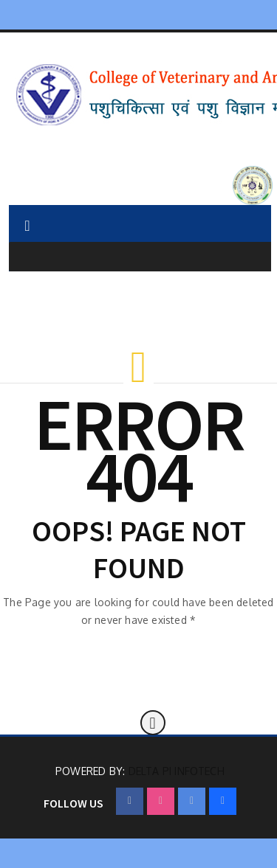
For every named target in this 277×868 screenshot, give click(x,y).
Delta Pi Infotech (177, 771)
